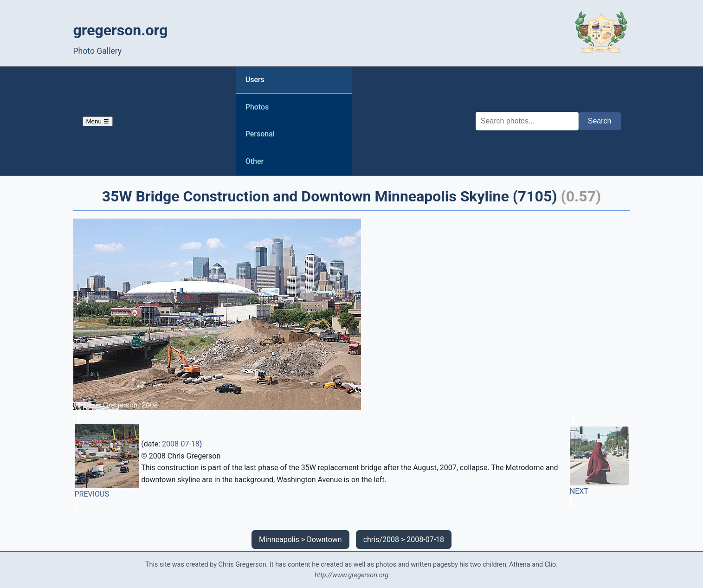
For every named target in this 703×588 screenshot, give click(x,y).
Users (255, 80)
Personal (260, 134)
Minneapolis (279, 540)
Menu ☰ (98, 121)
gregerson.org (121, 30)
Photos (257, 107)
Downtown (324, 540)
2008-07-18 (181, 444)
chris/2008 (381, 540)
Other (255, 161)
